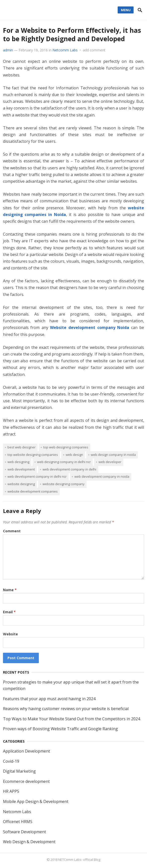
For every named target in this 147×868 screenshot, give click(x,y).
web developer (110, 462)
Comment (12, 531)
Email (9, 612)
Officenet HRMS (18, 822)
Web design (74, 455)
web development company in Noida (102, 476)
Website (10, 634)
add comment (94, 50)
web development (21, 469)
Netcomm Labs (65, 50)
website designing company (64, 484)
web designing (18, 462)
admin (8, 50)
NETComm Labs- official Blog (79, 860)
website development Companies (33, 491)
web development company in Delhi (69, 469)
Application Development (26, 751)
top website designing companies (33, 455)
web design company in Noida (113, 455)
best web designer (22, 447)
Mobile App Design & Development (36, 801)
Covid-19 (11, 761)
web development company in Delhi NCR (37, 476)
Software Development (24, 832)
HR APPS (11, 791)
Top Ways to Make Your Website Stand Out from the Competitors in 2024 (72, 719)
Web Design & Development (29, 842)
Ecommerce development (26, 781)
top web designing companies (66, 447)
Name (10, 590)
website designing (21, 484)
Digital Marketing (19, 771)
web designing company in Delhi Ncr (64, 462)
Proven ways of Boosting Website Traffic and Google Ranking (60, 729)
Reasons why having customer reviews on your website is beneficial (66, 709)
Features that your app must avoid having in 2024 (49, 699)
